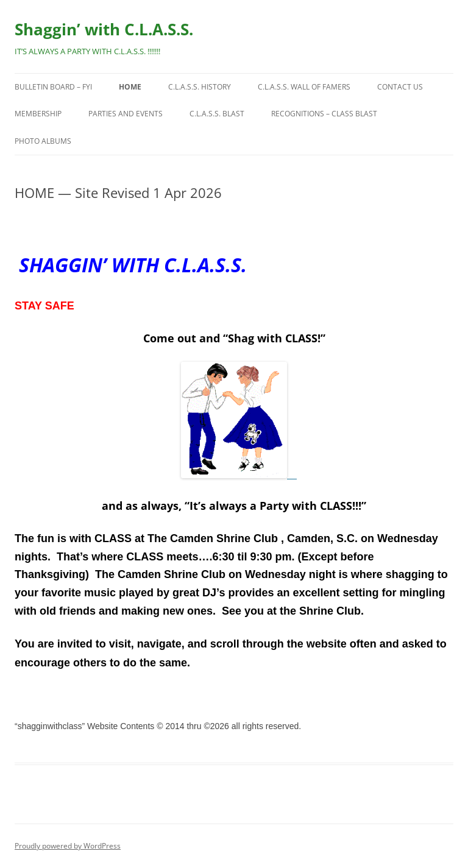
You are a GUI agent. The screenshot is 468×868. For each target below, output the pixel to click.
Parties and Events (126, 114)
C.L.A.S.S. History (200, 87)
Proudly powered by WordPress (68, 846)
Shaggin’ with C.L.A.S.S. (104, 29)
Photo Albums (43, 141)
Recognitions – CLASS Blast (324, 114)
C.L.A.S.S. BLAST (217, 114)
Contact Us (400, 87)
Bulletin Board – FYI (53, 87)
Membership (38, 114)
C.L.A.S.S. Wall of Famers (304, 87)
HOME (130, 87)
